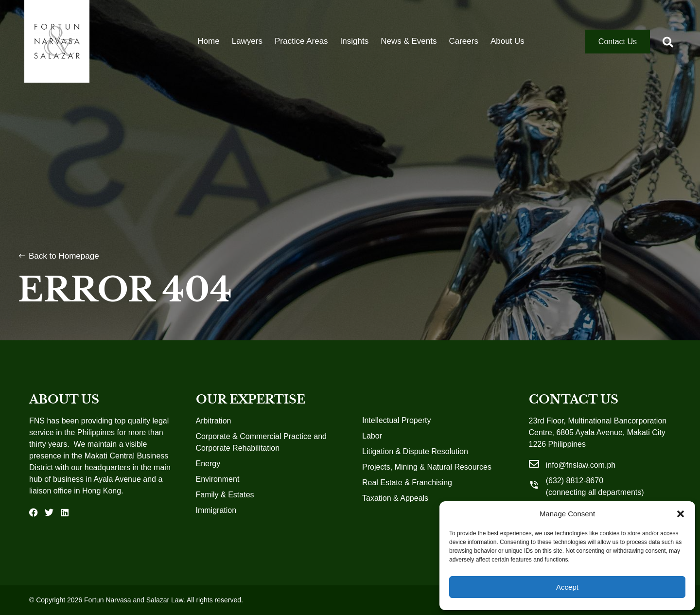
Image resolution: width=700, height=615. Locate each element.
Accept (567, 587)
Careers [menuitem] (463, 41)
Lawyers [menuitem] (247, 41)
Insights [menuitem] (355, 41)
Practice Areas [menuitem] (301, 41)
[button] (681, 514)
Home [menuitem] (208, 41)
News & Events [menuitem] (409, 41)
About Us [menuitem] (507, 41)
